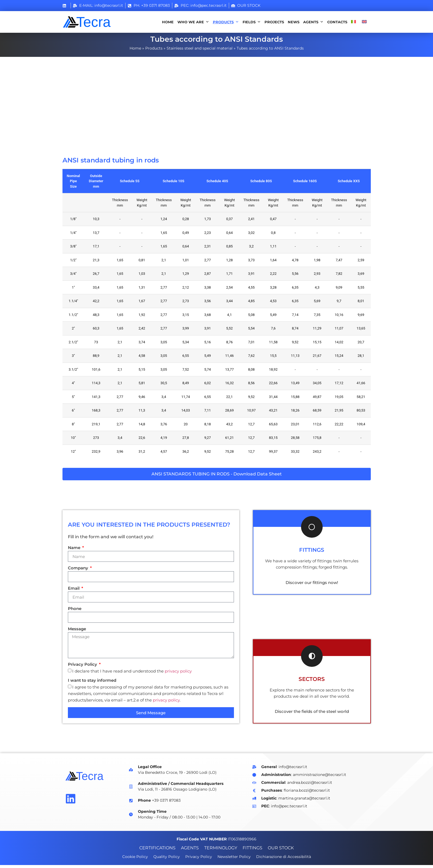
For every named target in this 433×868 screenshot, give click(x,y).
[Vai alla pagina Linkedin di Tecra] (71, 801)
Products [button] (226, 22)
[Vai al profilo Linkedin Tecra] (66, 6)
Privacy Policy (83, 668)
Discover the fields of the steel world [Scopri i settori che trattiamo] (312, 714)
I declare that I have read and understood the (132, 674)
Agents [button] (313, 22)
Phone (75, 612)
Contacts (337, 22)
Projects (274, 22)
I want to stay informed (92, 683)
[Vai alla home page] (93, 22)
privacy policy (178, 674)
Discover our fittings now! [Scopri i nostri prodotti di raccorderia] (312, 585)
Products (154, 51)
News (294, 22)
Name (75, 551)
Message (77, 632)
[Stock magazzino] (246, 6)
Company (79, 571)
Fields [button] (252, 22)
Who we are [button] (193, 22)
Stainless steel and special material (200, 51)
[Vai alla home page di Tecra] (93, 779)
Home (168, 22)
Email (74, 591)
